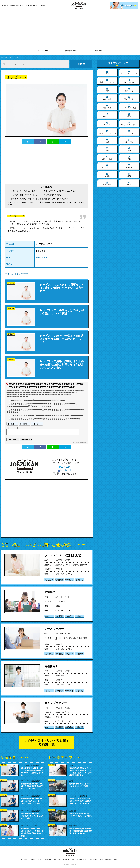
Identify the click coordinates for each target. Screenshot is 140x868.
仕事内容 (79, 580)
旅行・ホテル (129, 81)
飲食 (107, 89)
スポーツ (107, 124)
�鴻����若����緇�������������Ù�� (38, 400)
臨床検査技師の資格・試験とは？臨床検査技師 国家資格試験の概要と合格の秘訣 (81, 831)
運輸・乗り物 (129, 98)
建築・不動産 (107, 158)
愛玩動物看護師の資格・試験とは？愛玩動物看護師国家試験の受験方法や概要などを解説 (32, 771)
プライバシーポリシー (79, 860)
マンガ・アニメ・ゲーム (129, 124)
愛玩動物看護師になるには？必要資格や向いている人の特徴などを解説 (32, 816)
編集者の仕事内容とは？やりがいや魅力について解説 (80, 785)
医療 (107, 72)
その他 (129, 183)
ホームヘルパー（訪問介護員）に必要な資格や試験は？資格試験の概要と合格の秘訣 (80, 801)
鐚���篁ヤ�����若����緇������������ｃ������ (46, 419)
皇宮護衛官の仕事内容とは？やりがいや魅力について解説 (80, 815)
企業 (129, 175)
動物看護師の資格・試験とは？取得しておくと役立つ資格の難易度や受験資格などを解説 (32, 832)
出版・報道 (107, 106)
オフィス (129, 166)
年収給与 (69, 580)
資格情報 (59, 580)
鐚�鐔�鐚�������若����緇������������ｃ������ (47, 415)
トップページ (43, 51)
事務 (129, 158)
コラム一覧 (98, 51)
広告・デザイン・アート (107, 132)
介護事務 (50, 592)
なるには (49, 580)
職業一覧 (48, 860)
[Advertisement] (70, 29)
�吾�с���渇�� (80, 443)
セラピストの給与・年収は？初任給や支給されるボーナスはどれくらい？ (42, 199)
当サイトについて (37, 860)
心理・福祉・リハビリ (46, 257)
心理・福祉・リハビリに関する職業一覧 (49, 742)
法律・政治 (129, 141)
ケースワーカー (54, 629)
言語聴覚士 (51, 666)
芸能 (129, 115)
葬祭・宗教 (107, 183)
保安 (107, 141)
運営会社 (66, 860)
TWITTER (65, 466)
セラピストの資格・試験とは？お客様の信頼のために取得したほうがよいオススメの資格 (46, 203)
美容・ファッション (107, 81)
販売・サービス (107, 166)
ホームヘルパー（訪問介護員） (63, 555)
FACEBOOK (65, 470)
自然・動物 (107, 98)
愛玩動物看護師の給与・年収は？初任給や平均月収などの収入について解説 (32, 786)
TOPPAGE (4, 57)
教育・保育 (129, 89)
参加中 (116, 860)
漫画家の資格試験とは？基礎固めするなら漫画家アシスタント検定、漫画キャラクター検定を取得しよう (80, 771)
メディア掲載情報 (106, 860)
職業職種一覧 (71, 51)
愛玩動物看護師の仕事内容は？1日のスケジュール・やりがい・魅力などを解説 (32, 801)
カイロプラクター (56, 703)
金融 (129, 149)
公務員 (107, 175)
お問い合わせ (93, 860)
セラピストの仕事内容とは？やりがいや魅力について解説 (36, 195)
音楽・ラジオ (107, 115)
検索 (81, 64)
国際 (107, 149)
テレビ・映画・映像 (129, 106)
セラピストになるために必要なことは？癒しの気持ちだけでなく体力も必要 (43, 191)
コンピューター (129, 132)
